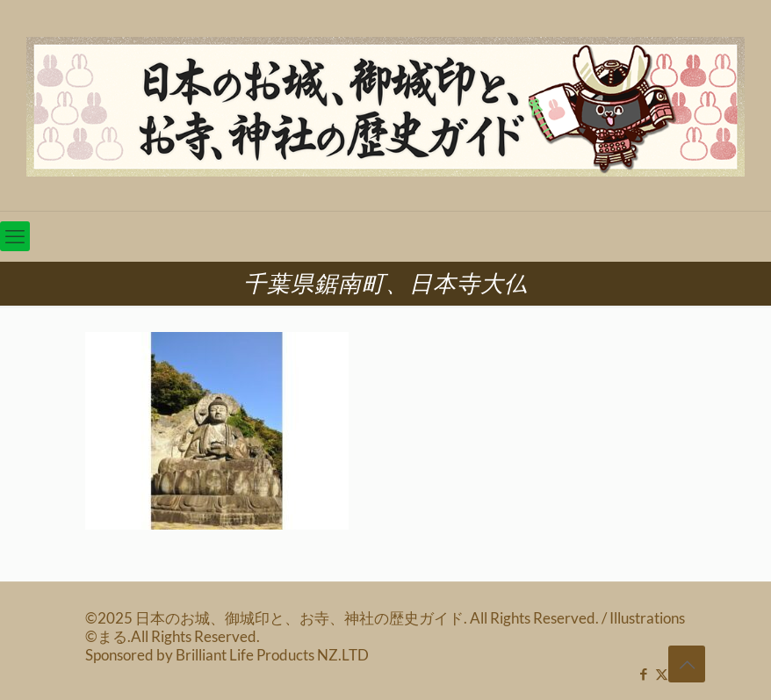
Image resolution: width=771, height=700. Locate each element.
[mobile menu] (15, 236)
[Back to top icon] (687, 664)
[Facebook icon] (643, 674)
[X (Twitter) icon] (662, 674)
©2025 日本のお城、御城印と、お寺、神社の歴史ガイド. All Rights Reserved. (343, 618)
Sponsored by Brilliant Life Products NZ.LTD (227, 655)
